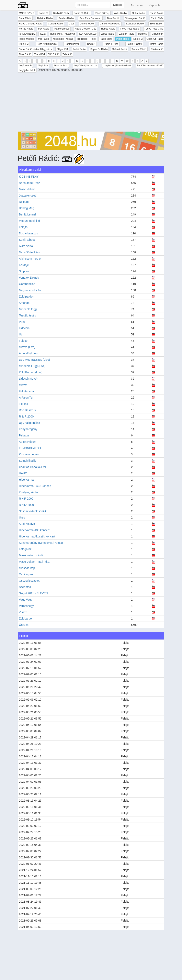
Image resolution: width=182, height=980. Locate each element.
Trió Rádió (54, 54)
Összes (24, 625)
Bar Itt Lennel (27, 214)
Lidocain (24, 328)
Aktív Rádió (120, 13)
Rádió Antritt (156, 13)
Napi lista (43, 66)
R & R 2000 (26, 416)
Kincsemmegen (29, 454)
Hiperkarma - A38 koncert (35, 486)
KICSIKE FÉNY (29, 177)
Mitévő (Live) (27, 347)
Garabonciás (27, 284)
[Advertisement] (91, 103)
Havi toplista (61, 66)
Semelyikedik (27, 461)
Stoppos (24, 271)
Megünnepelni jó (29, 221)
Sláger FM (62, 49)
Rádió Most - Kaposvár (62, 34)
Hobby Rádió (108, 29)
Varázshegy (26, 606)
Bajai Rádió (25, 18)
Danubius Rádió (135, 24)
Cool (71, 24)
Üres (22, 517)
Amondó (24, 303)
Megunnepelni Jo (30, 290)
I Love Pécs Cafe (154, 29)
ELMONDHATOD (30, 448)
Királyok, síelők (29, 492)
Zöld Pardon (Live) (31, 372)
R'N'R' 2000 (26, 505)
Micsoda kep (27, 568)
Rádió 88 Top (102, 13)
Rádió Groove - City (85, 29)
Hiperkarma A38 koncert (34, 530)
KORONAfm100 (88, 34)
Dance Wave (87, 24)
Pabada (24, 435)
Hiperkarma (26, 480)
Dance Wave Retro (110, 24)
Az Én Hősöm (28, 442)
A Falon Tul (26, 398)
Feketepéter (27, 391)
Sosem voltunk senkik (33, 511)
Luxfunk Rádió (126, 34)
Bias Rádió (113, 18)
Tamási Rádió (139, 49)
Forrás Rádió (26, 29)
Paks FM (24, 44)
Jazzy (43, 34)
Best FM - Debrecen (90, 18)
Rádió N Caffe (134, 44)
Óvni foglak (26, 574)
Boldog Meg (27, 208)
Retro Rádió (157, 44)
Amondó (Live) (28, 353)
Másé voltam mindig (32, 555)
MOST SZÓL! (26, 13)
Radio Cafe (157, 18)
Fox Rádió (44, 29)
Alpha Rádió (138, 13)
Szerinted (25, 587)
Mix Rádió (43, 39)
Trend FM (39, 54)
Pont (22, 322)
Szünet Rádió (120, 49)
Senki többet (27, 240)
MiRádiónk (157, 34)
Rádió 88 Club (61, 13)
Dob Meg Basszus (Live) (35, 360)
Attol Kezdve (27, 524)
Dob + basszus (28, 233)
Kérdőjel (24, 265)
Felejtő (23, 227)
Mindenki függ (28, 309)
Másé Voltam (27, 189)
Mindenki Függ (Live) (32, 366)
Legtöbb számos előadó (150, 66)
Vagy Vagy (26, 600)
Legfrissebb (25, 66)
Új (20, 334)
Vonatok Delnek (29, 278)
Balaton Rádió (45, 18)
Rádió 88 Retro (82, 13)
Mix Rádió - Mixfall (63, 39)
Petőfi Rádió (123, 39)
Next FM (138, 39)
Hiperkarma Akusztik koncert (37, 536)
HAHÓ (23, 473)
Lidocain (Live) (28, 379)
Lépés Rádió (107, 34)
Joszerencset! (28, 196)
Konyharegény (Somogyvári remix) (41, 543)
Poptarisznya (72, 44)
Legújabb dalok (27, 70)
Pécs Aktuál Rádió (47, 44)
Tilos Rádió (25, 54)
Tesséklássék (27, 315)
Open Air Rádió (155, 39)
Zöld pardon (27, 297)
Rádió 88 (43, 13)
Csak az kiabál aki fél (32, 467)
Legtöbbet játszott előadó (117, 66)
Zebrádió (67, 54)
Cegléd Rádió (55, 24)
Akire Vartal (26, 246)
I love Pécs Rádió (130, 29)
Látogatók (25, 549)
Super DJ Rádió (99, 49)
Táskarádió (157, 49)
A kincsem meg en (31, 259)
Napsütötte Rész (30, 252)
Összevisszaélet (29, 581)
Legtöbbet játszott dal (86, 66)
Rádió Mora (106, 39)
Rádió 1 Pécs (111, 44)
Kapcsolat (155, 5)
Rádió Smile (79, 49)
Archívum (136, 5)
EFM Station (156, 24)
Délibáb (24, 202)
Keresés (118, 5)
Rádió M (143, 34)
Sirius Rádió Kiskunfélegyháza (35, 49)
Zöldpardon (26, 619)
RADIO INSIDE (27, 34)
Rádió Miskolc (27, 39)
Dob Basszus (27, 410)
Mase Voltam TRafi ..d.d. (35, 562)
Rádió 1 (91, 44)
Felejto (23, 341)
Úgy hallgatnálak (30, 423)
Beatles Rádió (66, 18)
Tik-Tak (24, 404)
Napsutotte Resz (30, 183)
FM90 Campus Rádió (30, 24)
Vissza (23, 612)
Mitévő (23, 385)
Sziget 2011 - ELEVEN (33, 593)
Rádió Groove (62, 29)
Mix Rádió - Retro (86, 39)
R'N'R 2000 (26, 499)
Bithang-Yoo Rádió (135, 18)
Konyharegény (28, 429)
